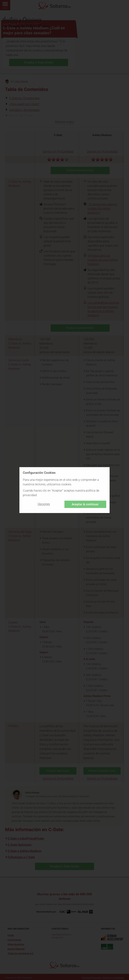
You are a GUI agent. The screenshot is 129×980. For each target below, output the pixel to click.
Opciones (44, 504)
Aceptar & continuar (85, 504)
